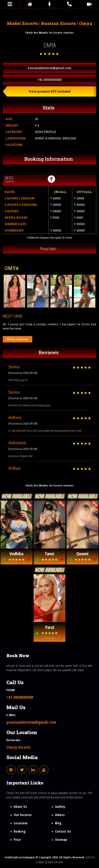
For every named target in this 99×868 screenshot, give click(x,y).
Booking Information (49, 159)
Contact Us (63, 831)
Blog (58, 823)
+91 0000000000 (50, 80)
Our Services (23, 815)
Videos (60, 815)
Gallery (60, 806)
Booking (20, 831)
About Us (20, 806)
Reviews (49, 352)
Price (17, 840)
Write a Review (18, 339)
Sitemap (61, 840)
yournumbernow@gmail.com (49, 68)
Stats (49, 108)
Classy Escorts (19, 747)
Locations (21, 823)
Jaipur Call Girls (55, 862)
